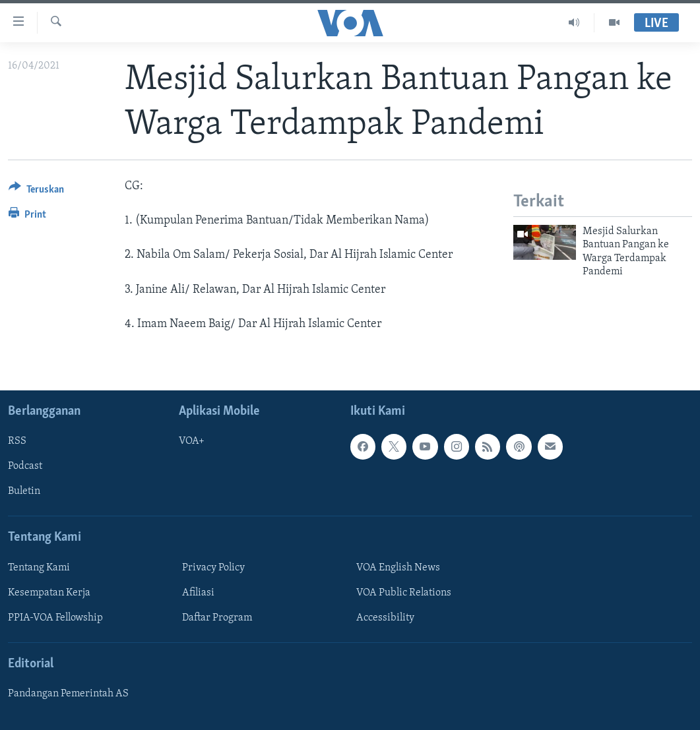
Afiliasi (198, 593)
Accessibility (385, 618)
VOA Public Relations (404, 593)
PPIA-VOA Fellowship (55, 618)
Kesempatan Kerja (49, 593)
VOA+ (192, 441)
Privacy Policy (213, 568)
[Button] (36, 192)
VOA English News (398, 568)
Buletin (24, 491)
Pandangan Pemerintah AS (68, 694)
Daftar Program (217, 618)
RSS (17, 441)
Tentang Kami (39, 568)
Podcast (25, 466)
